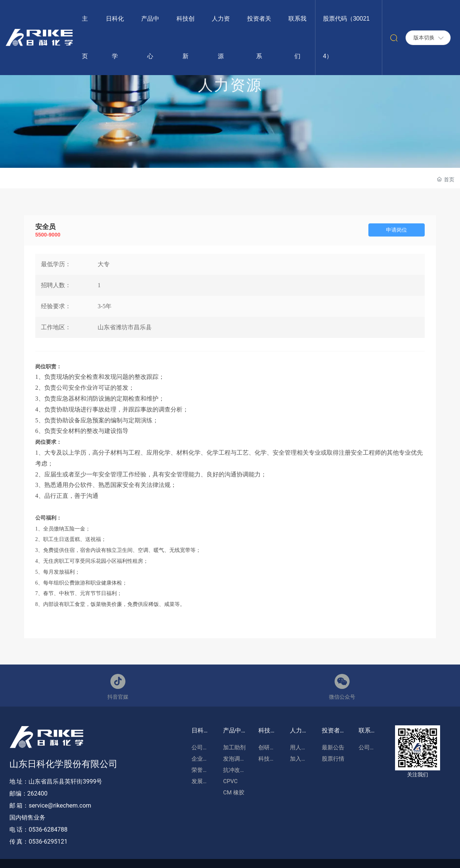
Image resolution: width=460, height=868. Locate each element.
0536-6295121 (48, 842)
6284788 (56, 830)
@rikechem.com (69, 805)
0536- (36, 830)
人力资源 (230, 92)
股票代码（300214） (346, 37)
